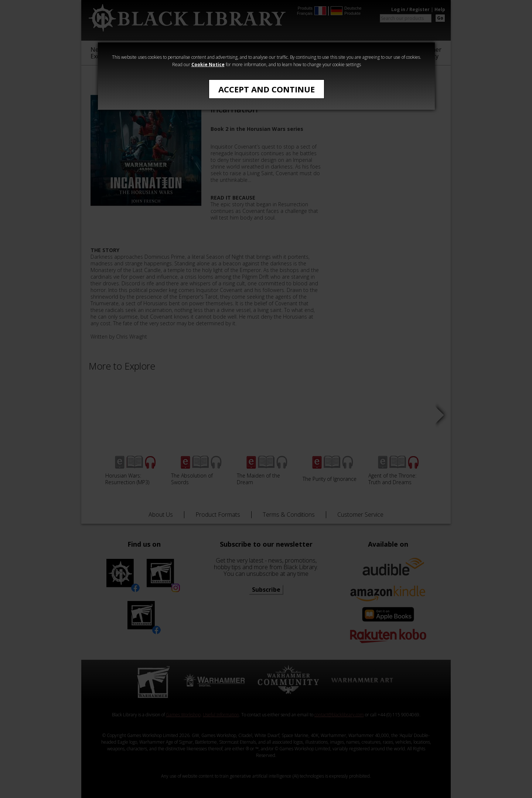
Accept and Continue (267, 89)
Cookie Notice (208, 64)
